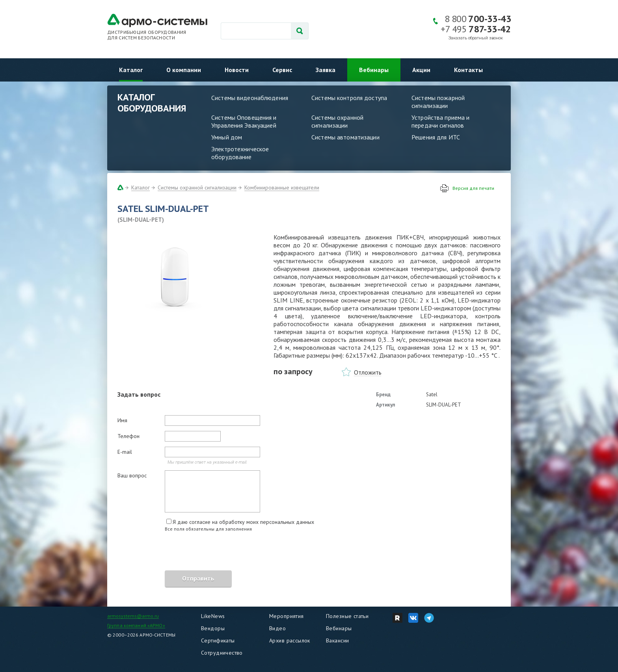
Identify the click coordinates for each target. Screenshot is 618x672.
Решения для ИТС (436, 137)
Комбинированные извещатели (282, 187)
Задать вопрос (139, 394)
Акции (421, 70)
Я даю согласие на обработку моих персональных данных (243, 522)
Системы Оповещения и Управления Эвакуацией (244, 121)
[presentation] (177, 552)
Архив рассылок (290, 640)
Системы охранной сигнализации (337, 121)
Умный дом (227, 137)
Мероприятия (287, 616)
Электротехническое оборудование (240, 153)
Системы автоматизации (345, 137)
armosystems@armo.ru (133, 616)
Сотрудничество (222, 653)
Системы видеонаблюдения (250, 98)
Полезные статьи (347, 616)
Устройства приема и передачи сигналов (440, 121)
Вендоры (213, 628)
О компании (184, 70)
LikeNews (213, 616)
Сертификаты (218, 640)
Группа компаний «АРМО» (136, 625)
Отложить (368, 372)
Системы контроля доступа (349, 98)
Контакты (468, 70)
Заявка (326, 70)
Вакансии (337, 640)
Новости (237, 70)
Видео (277, 628)
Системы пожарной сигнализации (438, 102)
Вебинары (374, 70)
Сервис (282, 70)
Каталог (131, 70)
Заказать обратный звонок (476, 38)
